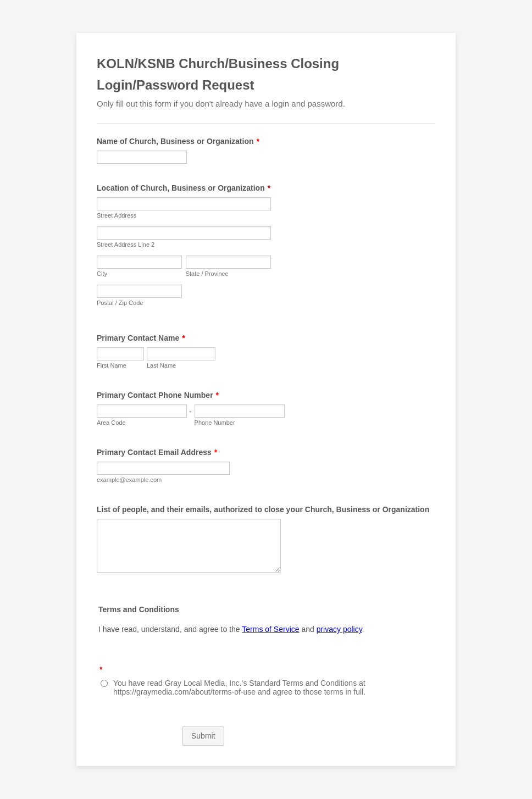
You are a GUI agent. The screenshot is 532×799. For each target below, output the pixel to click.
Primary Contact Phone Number (158, 395)
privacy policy (339, 629)
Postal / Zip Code (120, 303)
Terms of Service (270, 629)
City (102, 274)
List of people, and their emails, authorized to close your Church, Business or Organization (263, 509)
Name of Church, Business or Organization (178, 141)
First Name (112, 365)
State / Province (207, 274)
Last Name (161, 365)
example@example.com (129, 480)
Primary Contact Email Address (157, 452)
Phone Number (215, 423)
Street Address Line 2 (126, 245)
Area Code (111, 423)
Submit (203, 736)
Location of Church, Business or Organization (184, 188)
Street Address (117, 215)
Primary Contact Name (141, 338)
